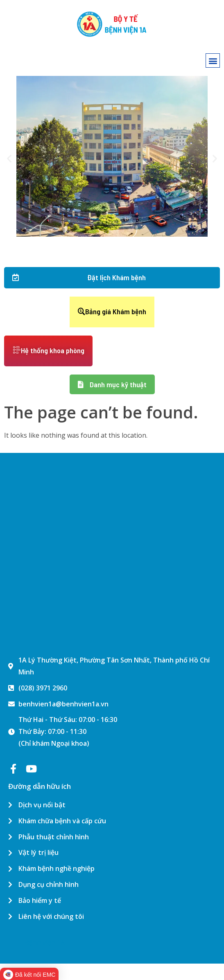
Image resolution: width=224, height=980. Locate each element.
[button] (213, 61)
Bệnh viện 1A (45, 943)
